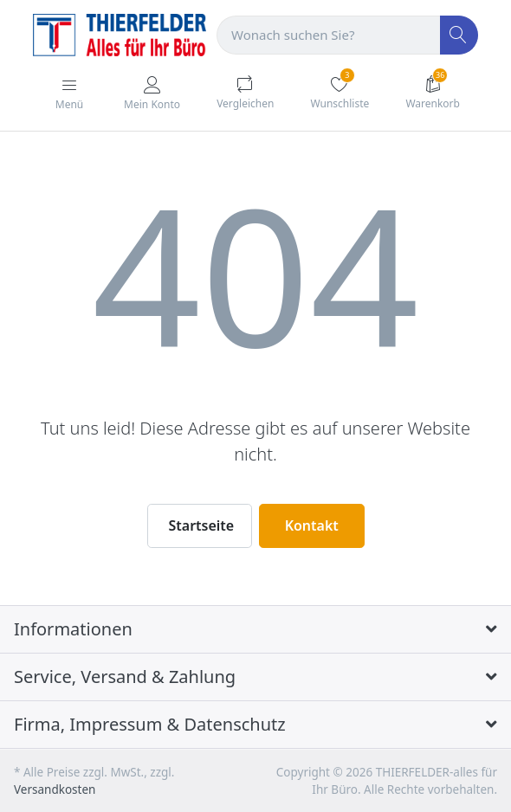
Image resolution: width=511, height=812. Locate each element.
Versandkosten (55, 789)
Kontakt (312, 525)
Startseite (202, 525)
